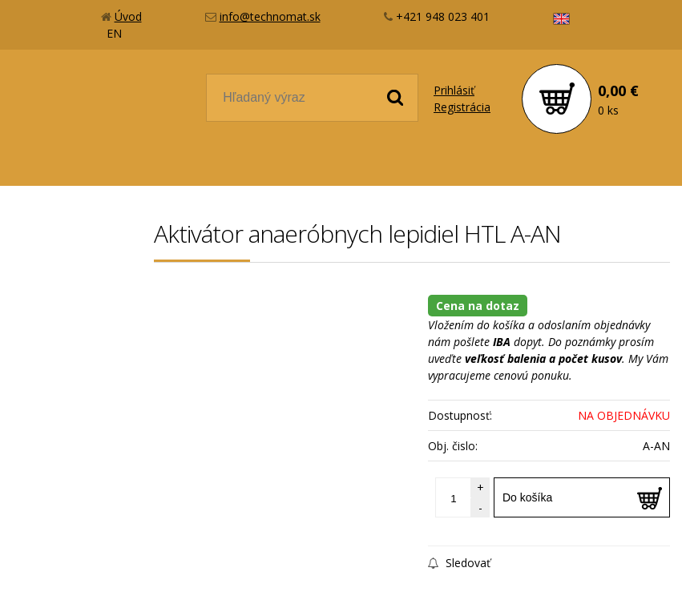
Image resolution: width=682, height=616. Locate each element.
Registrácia (462, 107)
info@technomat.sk (270, 16)
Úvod (128, 16)
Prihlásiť (454, 90)
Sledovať (459, 563)
